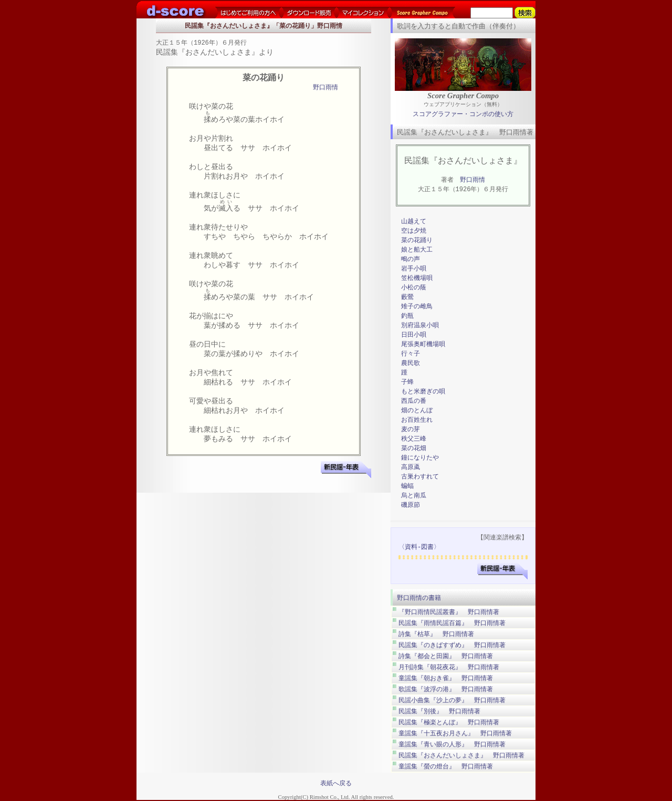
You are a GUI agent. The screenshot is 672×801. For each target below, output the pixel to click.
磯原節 (411, 505)
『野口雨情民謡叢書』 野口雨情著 (449, 612)
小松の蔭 (414, 288)
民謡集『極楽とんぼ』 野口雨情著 (449, 722)
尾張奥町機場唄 (423, 344)
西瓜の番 (414, 401)
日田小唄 (414, 335)
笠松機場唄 (417, 278)
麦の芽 (411, 429)
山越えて (414, 221)
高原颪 (411, 467)
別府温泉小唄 (420, 325)
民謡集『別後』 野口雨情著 (439, 711)
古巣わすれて (420, 477)
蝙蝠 (407, 486)
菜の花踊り (417, 240)
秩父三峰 (414, 439)
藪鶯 (407, 297)
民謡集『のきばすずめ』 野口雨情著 (452, 645)
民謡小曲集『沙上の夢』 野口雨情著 (452, 700)
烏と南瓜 (414, 496)
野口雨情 (325, 88)
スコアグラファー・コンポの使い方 (463, 114)
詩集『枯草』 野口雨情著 (436, 634)
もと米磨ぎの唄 (423, 392)
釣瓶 (407, 316)
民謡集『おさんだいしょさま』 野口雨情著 (461, 755)
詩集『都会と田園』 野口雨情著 (446, 656)
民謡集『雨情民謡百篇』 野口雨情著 (452, 623)
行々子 (411, 354)
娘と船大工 (417, 250)
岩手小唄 (414, 269)
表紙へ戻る (336, 783)
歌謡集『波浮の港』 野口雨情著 (446, 689)
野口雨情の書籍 (419, 598)
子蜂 (407, 382)
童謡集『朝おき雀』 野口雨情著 (446, 678)
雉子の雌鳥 (417, 306)
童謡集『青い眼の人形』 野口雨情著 (452, 744)
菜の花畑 (414, 448)
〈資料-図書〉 (419, 547)
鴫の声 (411, 259)
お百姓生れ (417, 420)
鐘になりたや (420, 458)
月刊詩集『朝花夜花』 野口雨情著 (449, 667)
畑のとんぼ (417, 410)
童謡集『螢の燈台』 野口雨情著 (446, 766)
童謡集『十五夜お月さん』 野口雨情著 (455, 733)
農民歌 (411, 363)
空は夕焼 (414, 231)
